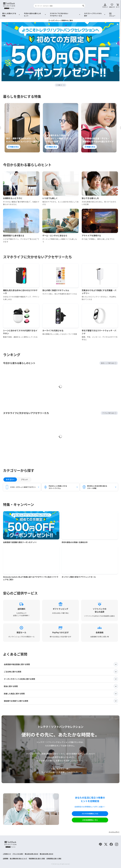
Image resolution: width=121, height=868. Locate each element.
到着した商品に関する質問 (61, 694)
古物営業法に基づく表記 (54, 858)
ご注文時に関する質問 (61, 672)
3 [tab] (62, 85)
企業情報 (6, 858)
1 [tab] (57, 85)
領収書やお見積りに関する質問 (61, 701)
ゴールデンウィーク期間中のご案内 (61, 20)
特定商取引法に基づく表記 (37, 858)
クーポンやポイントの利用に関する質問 (61, 679)
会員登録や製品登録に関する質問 (61, 664)
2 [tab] (60, 85)
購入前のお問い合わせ (31, 854)
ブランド (24, 479)
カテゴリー (10, 479)
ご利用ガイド (7, 854)
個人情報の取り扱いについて (19, 858)
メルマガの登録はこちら (90, 814)
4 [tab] (64, 85)
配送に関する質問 (61, 686)
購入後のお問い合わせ (46, 854)
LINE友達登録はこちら (90, 820)
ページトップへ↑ (114, 832)
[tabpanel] (61, 52)
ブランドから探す (18, 854)
